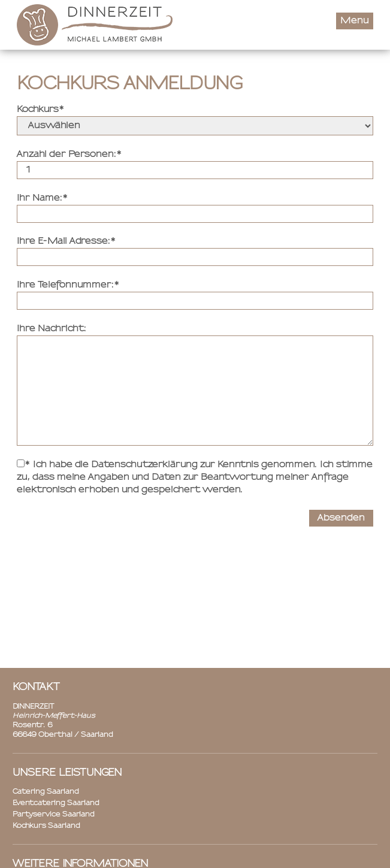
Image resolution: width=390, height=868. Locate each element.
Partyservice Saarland (54, 815)
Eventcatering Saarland (56, 803)
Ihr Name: (40, 198)
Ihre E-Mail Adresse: (64, 241)
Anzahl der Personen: (66, 155)
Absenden (341, 518)
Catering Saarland (46, 792)
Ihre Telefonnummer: (65, 285)
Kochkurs (38, 110)
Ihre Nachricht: (52, 329)
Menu (355, 21)
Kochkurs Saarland (46, 826)
